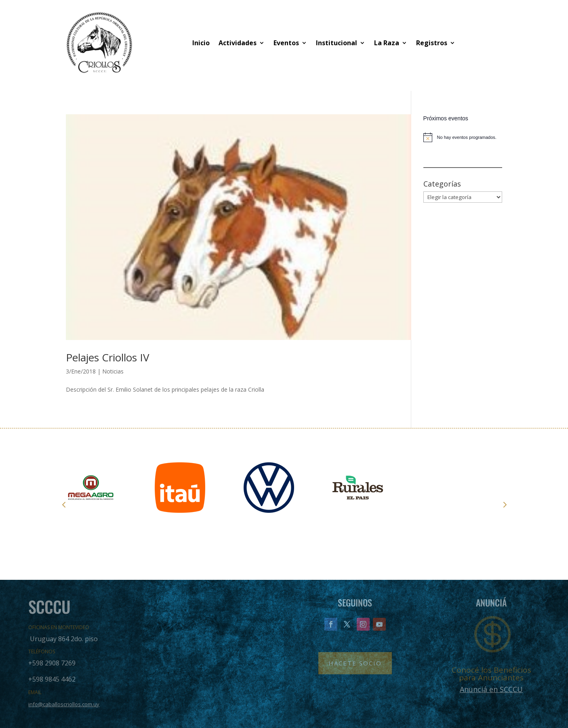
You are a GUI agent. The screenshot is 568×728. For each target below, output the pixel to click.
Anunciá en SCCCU (491, 689)
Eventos (286, 43)
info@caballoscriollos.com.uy (64, 704)
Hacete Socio (355, 663)
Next (504, 504)
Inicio (201, 43)
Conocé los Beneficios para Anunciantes (491, 674)
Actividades (238, 43)
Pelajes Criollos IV (108, 357)
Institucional (337, 43)
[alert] (463, 137)
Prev (64, 504)
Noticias (113, 371)
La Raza (387, 43)
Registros (432, 43)
